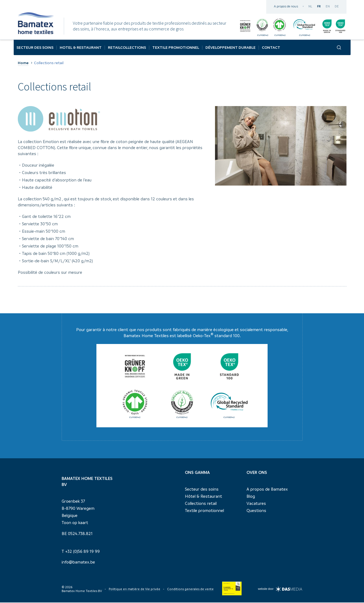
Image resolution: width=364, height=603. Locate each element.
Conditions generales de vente (190, 590)
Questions (256, 511)
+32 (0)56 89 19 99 (82, 552)
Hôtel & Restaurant (204, 497)
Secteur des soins (202, 490)
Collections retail (201, 504)
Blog (251, 497)
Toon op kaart (75, 523)
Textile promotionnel (204, 511)
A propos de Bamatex (267, 490)
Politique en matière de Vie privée (134, 590)
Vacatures (256, 504)
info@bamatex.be (78, 563)
